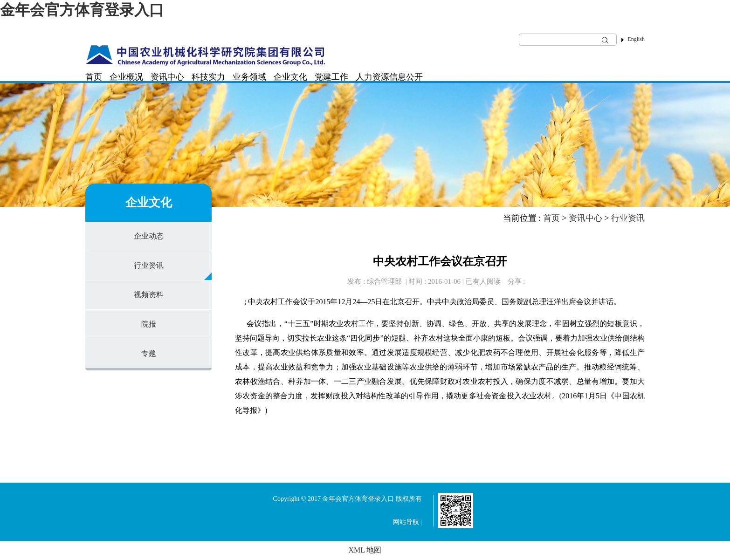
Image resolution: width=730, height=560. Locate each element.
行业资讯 (149, 265)
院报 (149, 324)
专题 (149, 353)
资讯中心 (167, 77)
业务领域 (249, 77)
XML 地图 (365, 550)
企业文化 (290, 77)
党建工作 (331, 77)
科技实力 (208, 77)
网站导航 (406, 522)
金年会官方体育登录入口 (82, 10)
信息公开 (406, 77)
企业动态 (149, 236)
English (636, 39)
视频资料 (149, 295)
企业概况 (126, 77)
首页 (94, 77)
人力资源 (372, 77)
